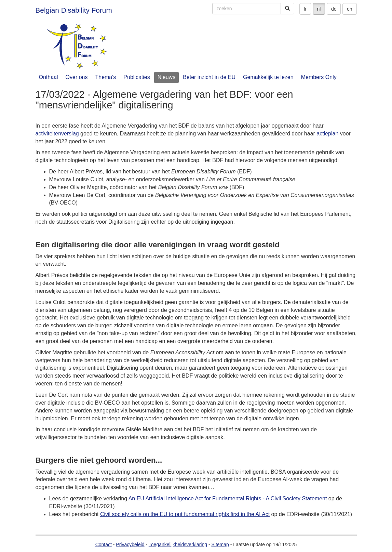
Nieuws (166, 77)
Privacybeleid (130, 544)
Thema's (105, 77)
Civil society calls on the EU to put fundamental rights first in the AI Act (185, 514)
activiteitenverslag (57, 134)
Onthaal (49, 77)
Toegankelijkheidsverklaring (178, 544)
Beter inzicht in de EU (209, 77)
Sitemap (220, 544)
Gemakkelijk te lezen (268, 77)
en (350, 9)
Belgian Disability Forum (74, 10)
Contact (104, 544)
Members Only (319, 77)
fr (305, 9)
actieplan (327, 134)
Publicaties (137, 77)
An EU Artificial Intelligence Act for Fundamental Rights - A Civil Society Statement (228, 498)
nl (319, 9)
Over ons (77, 77)
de (334, 9)
